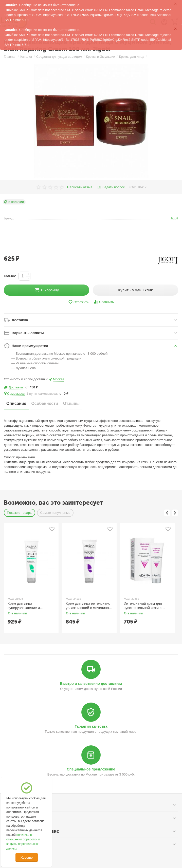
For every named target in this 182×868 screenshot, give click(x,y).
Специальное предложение (91, 769)
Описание (16, 403)
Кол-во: (10, 276)
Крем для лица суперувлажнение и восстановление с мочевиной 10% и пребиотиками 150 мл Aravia (31, 606)
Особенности (44, 403)
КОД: (132, 187)
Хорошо (27, 857)
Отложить (78, 302)
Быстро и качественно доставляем (91, 684)
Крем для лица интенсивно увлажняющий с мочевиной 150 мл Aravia (88, 606)
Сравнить (104, 302)
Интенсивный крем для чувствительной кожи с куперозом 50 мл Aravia (143, 606)
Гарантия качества (91, 726)
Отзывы (71, 403)
